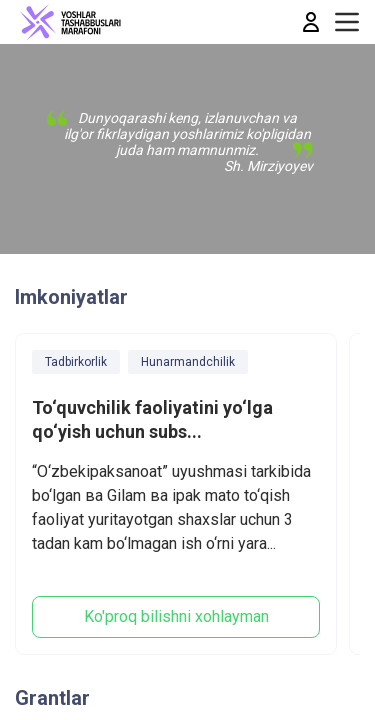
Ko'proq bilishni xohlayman (176, 616)
